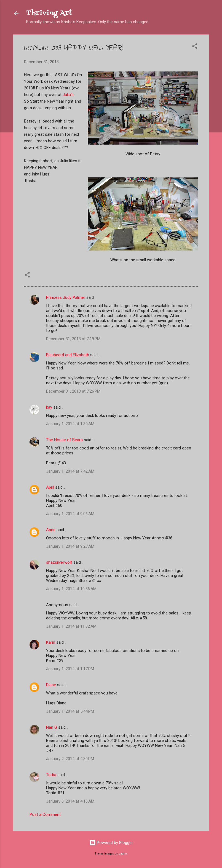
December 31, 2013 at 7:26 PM (73, 391)
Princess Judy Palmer (66, 297)
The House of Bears (64, 440)
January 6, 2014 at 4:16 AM (70, 801)
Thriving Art (49, 13)
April (50, 487)
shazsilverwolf (59, 562)
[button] (195, 47)
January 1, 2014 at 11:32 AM (71, 626)
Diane (51, 685)
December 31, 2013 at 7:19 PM (73, 339)
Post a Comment (45, 814)
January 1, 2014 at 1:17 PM (70, 669)
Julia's (68, 95)
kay (49, 407)
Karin (51, 642)
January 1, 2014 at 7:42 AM (70, 471)
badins (123, 854)
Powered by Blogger (111, 843)
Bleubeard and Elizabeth (68, 355)
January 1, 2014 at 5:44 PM (70, 711)
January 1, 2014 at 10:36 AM (71, 589)
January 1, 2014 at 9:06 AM (70, 514)
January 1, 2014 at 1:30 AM (70, 424)
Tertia (51, 775)
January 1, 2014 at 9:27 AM (70, 546)
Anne (51, 530)
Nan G (52, 727)
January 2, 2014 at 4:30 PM (70, 759)
